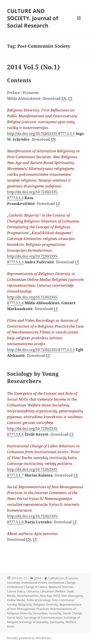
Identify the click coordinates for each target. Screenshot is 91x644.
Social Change (72, 613)
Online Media (16, 600)
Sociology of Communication (43, 618)
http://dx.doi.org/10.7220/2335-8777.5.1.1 (41, 133)
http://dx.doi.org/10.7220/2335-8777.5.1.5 (41, 350)
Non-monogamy (72, 596)
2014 (38, 578)
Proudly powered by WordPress (29, 638)
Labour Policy (16, 591)
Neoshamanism (28, 596)
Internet (68, 587)
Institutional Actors (34, 583)
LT (70, 98)
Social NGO (15, 618)
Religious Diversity (46, 604)
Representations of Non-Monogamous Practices (44, 607)
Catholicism (56, 578)
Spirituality (57, 622)
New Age (46, 596)
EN (64, 98)
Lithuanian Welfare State (57, 591)
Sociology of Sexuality (34, 622)
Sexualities (41, 613)
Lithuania (33, 591)
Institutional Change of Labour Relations (34, 587)
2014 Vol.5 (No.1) (33, 67)
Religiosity (25, 604)
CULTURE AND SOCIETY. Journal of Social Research (33, 18)
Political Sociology (38, 600)
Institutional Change (62, 583)
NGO (57, 596)
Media (11, 596)
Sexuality (55, 613)
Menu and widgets (79, 23)
